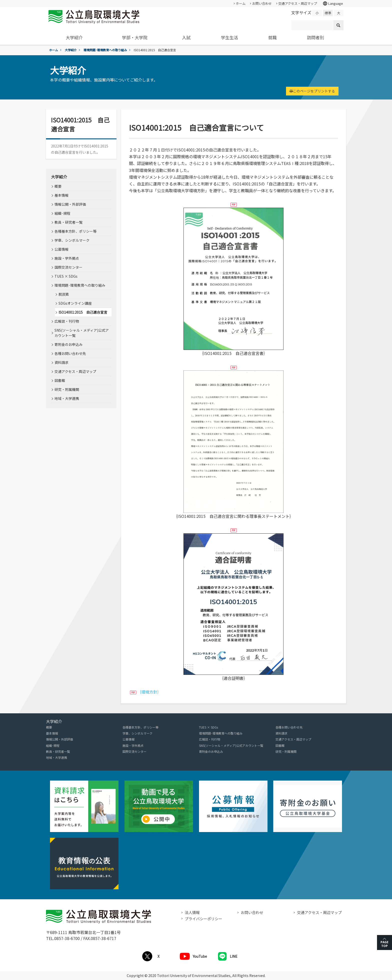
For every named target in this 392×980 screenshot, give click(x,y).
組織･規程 (62, 213)
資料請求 (61, 362)
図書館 (60, 380)
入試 (186, 37)
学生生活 (229, 37)
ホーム (241, 3)
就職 (272, 37)
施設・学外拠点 (67, 258)
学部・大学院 (135, 37)
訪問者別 (315, 37)
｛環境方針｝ (149, 692)
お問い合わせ (262, 3)
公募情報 (61, 249)
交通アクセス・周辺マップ (298, 3)
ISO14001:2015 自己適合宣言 (83, 312)
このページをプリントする (312, 91)
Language (333, 3)
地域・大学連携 (67, 398)
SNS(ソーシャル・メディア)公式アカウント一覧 (82, 333)
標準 (328, 13)
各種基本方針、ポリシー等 (75, 231)
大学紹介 (74, 37)
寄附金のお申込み (68, 344)
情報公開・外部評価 (70, 204)
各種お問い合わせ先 (70, 353)
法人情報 (192, 912)
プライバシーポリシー (203, 919)
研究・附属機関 (67, 389)
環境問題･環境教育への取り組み (105, 50)
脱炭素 (64, 294)
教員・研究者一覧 (68, 222)
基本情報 (61, 195)
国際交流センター (68, 267)
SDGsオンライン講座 (75, 303)
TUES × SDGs (66, 276)
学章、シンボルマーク (72, 240)
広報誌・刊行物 (67, 321)
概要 (58, 186)
